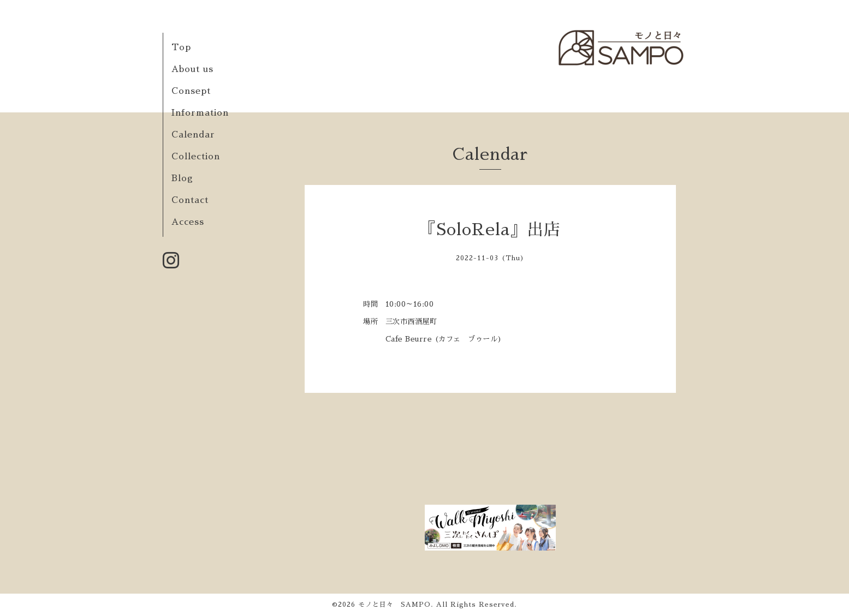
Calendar (193, 135)
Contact (190, 200)
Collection (196, 157)
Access (188, 222)
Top (181, 47)
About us (192, 69)
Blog (182, 178)
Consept (191, 91)
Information (200, 113)
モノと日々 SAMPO (394, 605)
